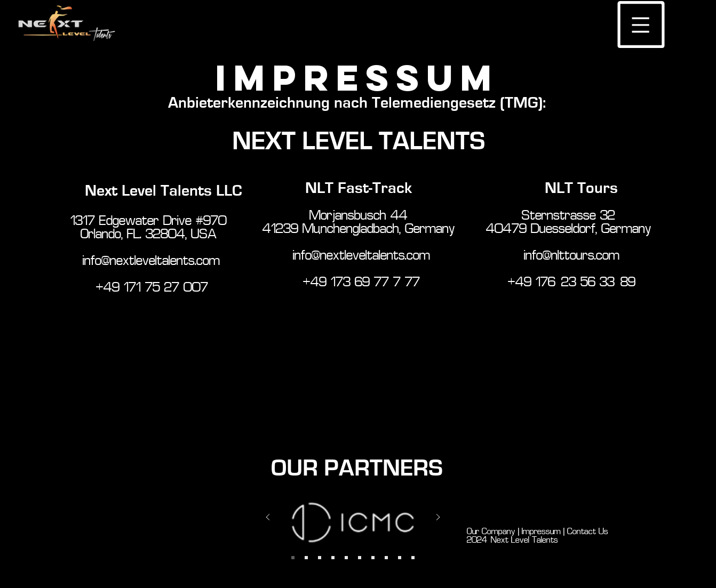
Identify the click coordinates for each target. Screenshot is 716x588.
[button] (641, 25)
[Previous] (268, 518)
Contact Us (590, 532)
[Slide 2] (293, 558)
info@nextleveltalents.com (151, 261)
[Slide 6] (333, 558)
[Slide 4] (320, 558)
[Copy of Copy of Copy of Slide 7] (400, 558)
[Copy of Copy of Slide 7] (386, 558)
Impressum (540, 532)
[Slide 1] (306, 558)
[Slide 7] (346, 558)
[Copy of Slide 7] (360, 558)
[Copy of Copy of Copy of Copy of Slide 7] (413, 558)
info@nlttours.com (572, 256)
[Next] (438, 518)
